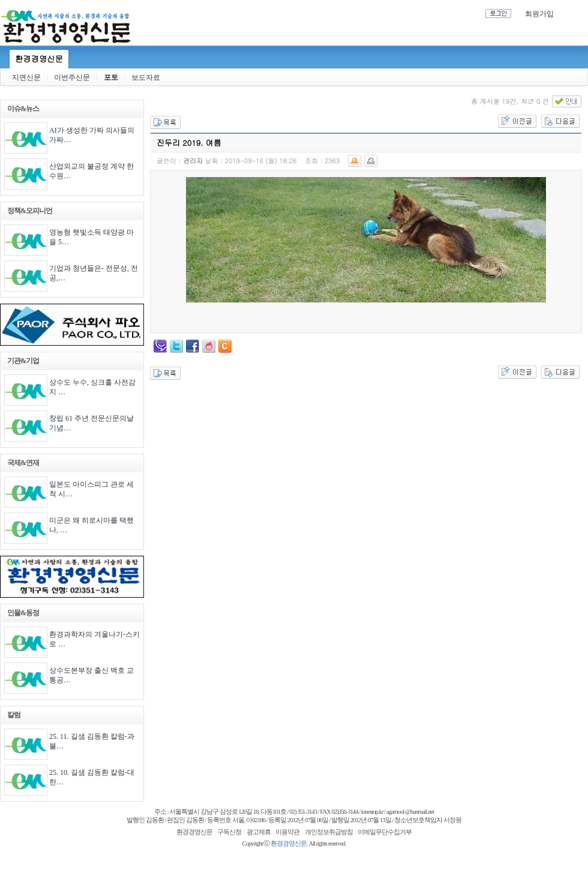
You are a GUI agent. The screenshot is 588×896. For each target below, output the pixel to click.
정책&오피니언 (30, 211)
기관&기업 (23, 361)
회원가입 (539, 14)
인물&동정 (23, 613)
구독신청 (229, 832)
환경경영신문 (39, 59)
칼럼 (14, 715)
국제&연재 (23, 463)
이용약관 (287, 832)
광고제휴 (259, 832)
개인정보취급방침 (329, 832)
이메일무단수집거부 (385, 832)
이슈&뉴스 (23, 109)
